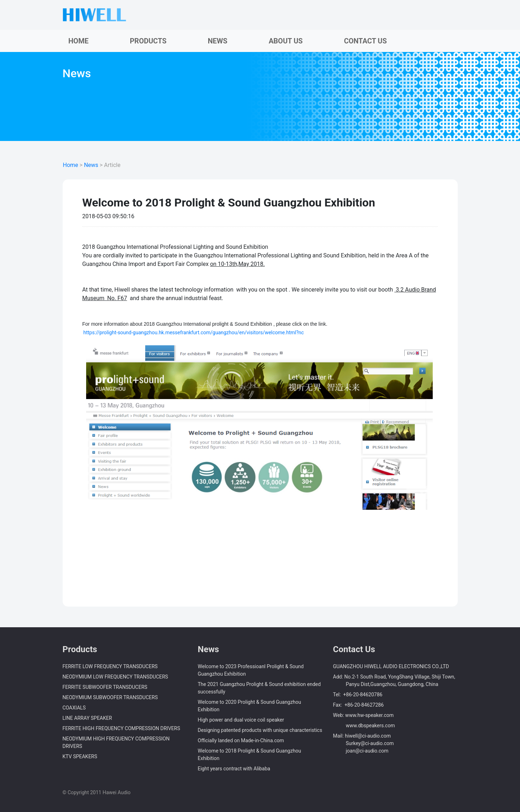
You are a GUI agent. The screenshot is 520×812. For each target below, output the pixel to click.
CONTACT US (365, 41)
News (91, 165)
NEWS (218, 41)
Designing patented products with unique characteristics (260, 730)
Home (71, 165)
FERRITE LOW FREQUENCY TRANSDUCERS (110, 666)
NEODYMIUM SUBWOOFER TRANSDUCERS (110, 697)
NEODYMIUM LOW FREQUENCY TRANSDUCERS (115, 677)
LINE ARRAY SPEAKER (87, 718)
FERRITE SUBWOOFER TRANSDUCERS (105, 687)
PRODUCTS (148, 41)
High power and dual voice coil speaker (241, 720)
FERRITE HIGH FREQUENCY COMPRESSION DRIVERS (121, 728)
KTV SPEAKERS (80, 756)
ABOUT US (286, 41)
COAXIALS (74, 708)
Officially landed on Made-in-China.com (241, 740)
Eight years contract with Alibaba (234, 769)
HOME (78, 41)
